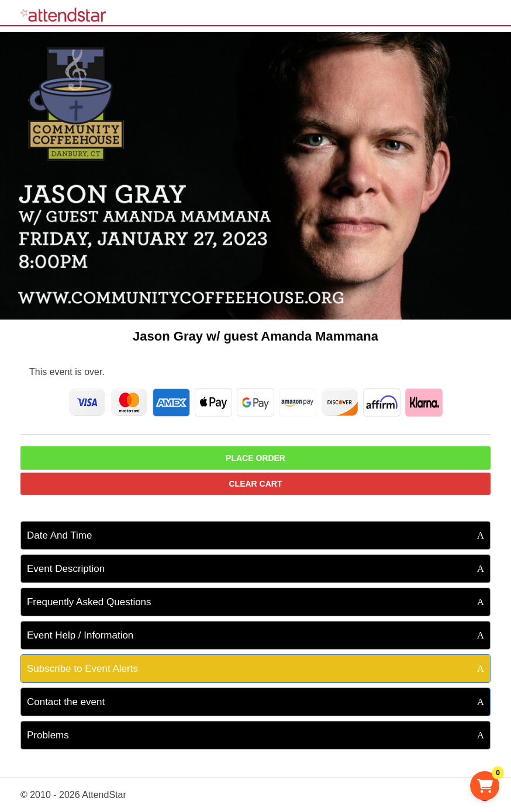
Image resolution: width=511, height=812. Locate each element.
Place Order (255, 458)
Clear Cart (256, 484)
